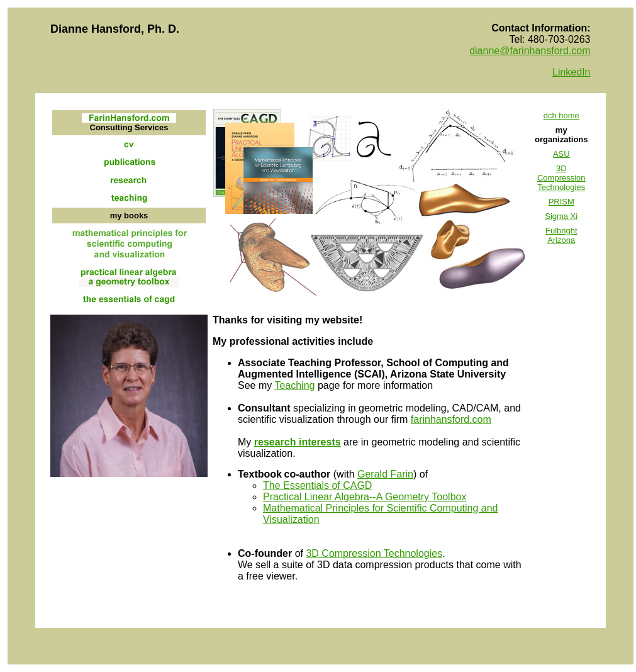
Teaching (294, 385)
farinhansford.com (451, 419)
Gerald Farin (385, 474)
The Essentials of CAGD (317, 485)
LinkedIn (572, 72)
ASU (561, 154)
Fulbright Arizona (561, 235)
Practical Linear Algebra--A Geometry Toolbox (365, 497)
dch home (561, 115)
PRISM (561, 202)
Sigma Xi (561, 216)
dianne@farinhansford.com (530, 51)
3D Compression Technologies (561, 178)
